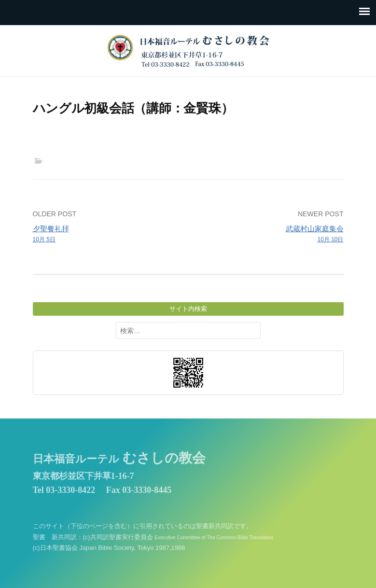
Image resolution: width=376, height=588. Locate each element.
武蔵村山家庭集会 (269, 235)
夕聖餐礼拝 (107, 235)
